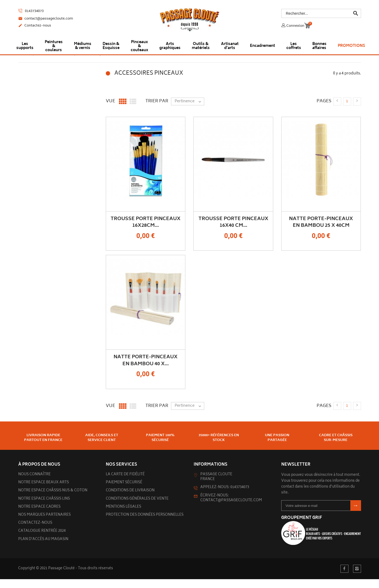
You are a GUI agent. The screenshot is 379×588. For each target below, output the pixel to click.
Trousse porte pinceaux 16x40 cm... (233, 231)
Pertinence (189, 110)
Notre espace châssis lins (44, 508)
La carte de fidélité (125, 483)
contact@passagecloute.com (46, 19)
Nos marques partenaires (44, 524)
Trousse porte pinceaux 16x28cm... (146, 231)
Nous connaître (34, 483)
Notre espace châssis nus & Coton (53, 500)
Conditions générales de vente (137, 508)
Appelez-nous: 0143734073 (225, 496)
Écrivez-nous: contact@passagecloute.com (231, 507)
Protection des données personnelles (145, 524)
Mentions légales (123, 516)
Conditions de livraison (130, 500)
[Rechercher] (321, 13)
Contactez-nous (35, 26)
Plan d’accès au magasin (43, 548)
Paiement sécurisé (124, 491)
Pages (324, 110)
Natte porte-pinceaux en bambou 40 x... (146, 369)
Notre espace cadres (39, 516)
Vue (110, 110)
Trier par (157, 110)
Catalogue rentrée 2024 (42, 540)
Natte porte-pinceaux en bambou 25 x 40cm (321, 231)
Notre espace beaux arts (44, 491)
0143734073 (31, 11)
